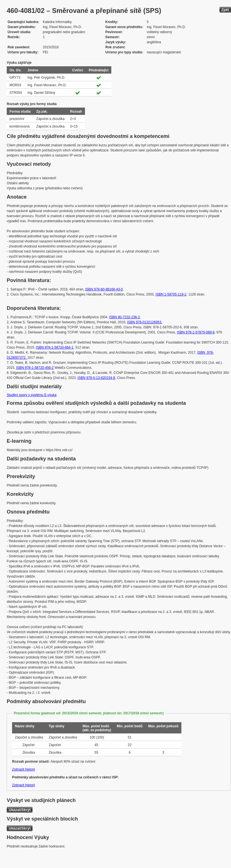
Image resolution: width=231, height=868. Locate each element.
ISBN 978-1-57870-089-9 (196, 332)
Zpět (225, 10)
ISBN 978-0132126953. (145, 322)
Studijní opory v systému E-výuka (32, 395)
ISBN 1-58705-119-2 (171, 294)
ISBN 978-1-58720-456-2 (35, 368)
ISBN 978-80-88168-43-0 (104, 289)
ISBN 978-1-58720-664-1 (55, 347)
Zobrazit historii (23, 769)
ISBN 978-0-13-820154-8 (96, 378)
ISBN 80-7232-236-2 (124, 317)
